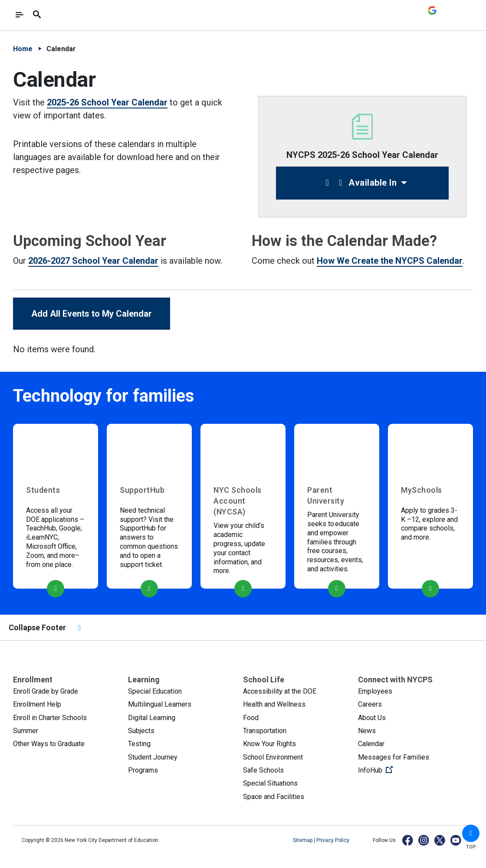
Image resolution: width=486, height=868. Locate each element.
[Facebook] (408, 840)
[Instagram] (424, 840)
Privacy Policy (333, 840)
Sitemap (303, 840)
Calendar (371, 744)
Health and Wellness (274, 704)
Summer (26, 731)
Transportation (265, 731)
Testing (139, 744)
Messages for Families (394, 757)
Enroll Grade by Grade (46, 691)
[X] (440, 840)
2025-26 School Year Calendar (107, 102)
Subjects (141, 731)
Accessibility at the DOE (280, 691)
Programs (143, 770)
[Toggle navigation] (20, 15)
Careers (370, 704)
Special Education (155, 691)
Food (251, 718)
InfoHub (404, 770)
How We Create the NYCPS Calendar (390, 261)
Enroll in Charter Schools (50, 718)
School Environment (273, 757)
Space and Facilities (274, 797)
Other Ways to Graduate (49, 744)
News (367, 731)
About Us (372, 718)
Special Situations (270, 783)
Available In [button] (359, 183)
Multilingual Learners (160, 704)
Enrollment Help (37, 704)
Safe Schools (263, 770)
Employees (375, 691)
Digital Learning (152, 718)
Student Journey (153, 757)
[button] (471, 833)
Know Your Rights (269, 744)
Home (23, 49)
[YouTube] (456, 840)
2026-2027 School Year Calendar (93, 261)
